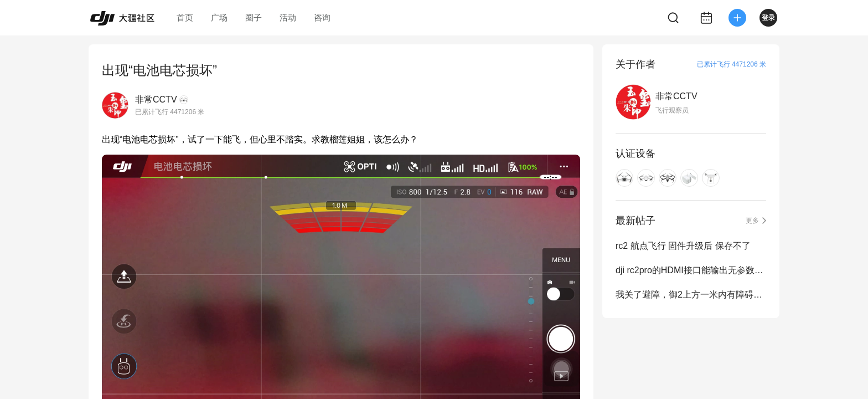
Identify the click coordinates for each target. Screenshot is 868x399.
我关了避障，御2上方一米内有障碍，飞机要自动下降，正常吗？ (691, 295)
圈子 (254, 17)
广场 (219, 17)
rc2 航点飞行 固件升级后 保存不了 (683, 246)
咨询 (322, 17)
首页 (185, 17)
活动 (288, 17)
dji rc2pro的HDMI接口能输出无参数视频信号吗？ (691, 270)
